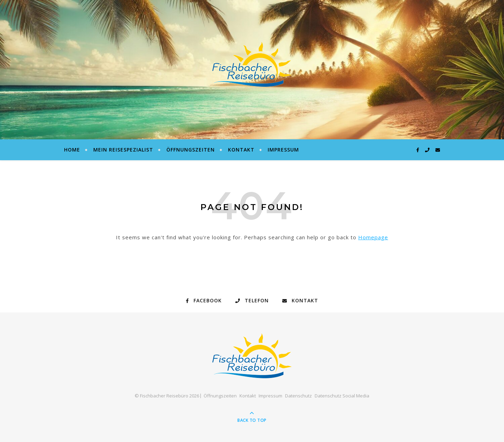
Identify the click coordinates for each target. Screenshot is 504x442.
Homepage (373, 237)
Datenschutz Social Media (342, 396)
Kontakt (241, 150)
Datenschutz (298, 396)
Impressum (283, 150)
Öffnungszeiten (191, 150)
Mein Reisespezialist (123, 150)
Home (72, 150)
